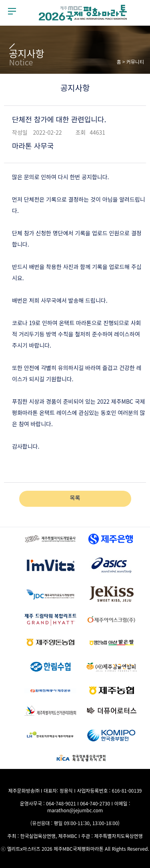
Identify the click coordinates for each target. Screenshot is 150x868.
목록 (75, 498)
